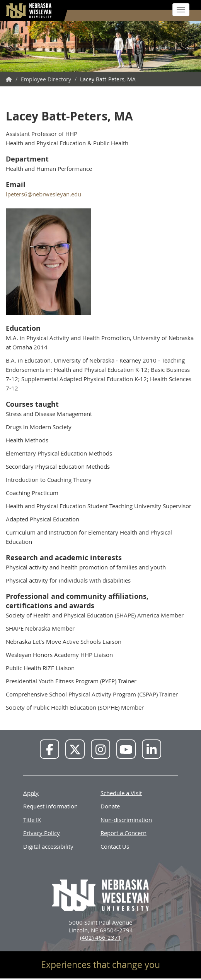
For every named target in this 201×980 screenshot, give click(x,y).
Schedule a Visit (121, 793)
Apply (31, 793)
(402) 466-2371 (101, 937)
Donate (110, 806)
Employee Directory (46, 79)
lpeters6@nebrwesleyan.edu (43, 194)
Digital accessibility (48, 846)
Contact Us (115, 846)
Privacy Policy (42, 833)
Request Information (50, 806)
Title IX (32, 819)
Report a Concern (123, 833)
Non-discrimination (126, 819)
